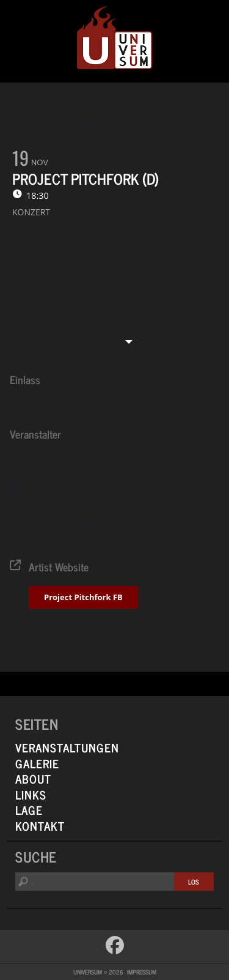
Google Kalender (134, 489)
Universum (114, 38)
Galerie (37, 763)
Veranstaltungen (67, 747)
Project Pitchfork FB (83, 597)
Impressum (142, 972)
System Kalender (61, 489)
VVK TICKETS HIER (60, 526)
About (33, 778)
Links (31, 794)
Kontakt (40, 826)
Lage (29, 810)
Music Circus (34, 453)
